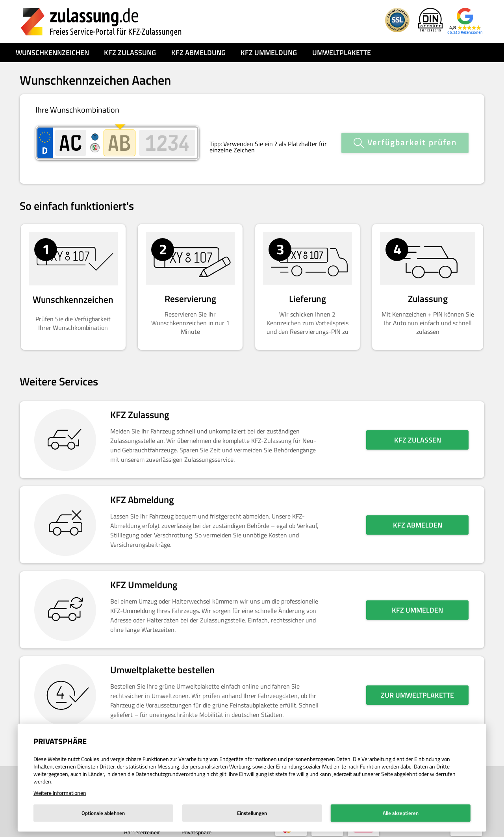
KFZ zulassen (418, 432)
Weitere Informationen (60, 793)
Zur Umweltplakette (417, 687)
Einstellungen (252, 813)
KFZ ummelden (417, 602)
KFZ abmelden (418, 517)
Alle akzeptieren (401, 813)
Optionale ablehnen (103, 813)
